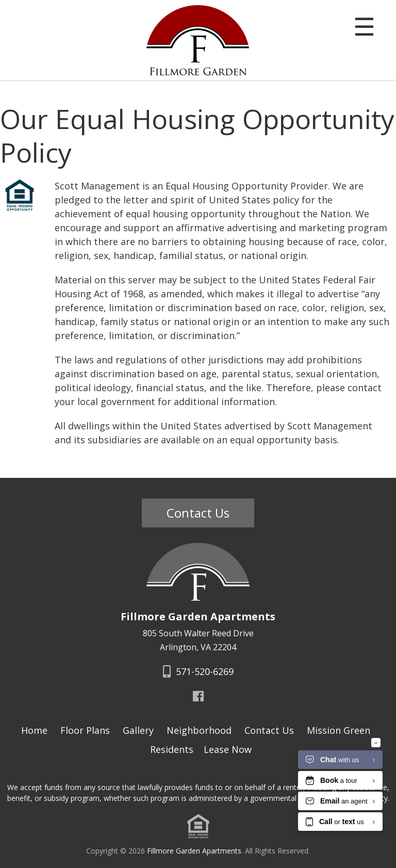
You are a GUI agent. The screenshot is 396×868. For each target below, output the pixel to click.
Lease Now (228, 749)
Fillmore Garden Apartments (194, 851)
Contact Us (198, 513)
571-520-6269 (198, 671)
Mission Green (339, 730)
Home (34, 730)
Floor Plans (85, 730)
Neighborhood (199, 730)
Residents (172, 749)
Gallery (138, 730)
